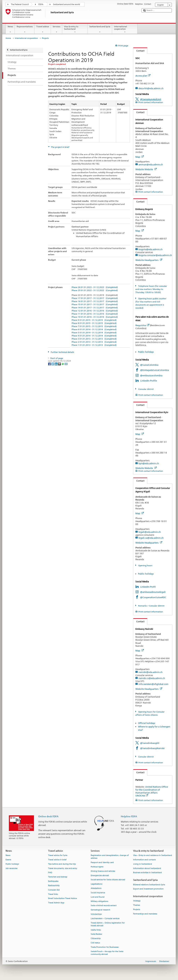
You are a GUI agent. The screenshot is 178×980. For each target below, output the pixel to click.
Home (8, 38)
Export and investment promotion (148, 889)
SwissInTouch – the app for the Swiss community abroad (107, 953)
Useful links (96, 930)
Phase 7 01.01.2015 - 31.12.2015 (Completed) (94, 326)
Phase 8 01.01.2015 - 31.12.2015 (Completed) (94, 323)
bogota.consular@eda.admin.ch (155, 255)
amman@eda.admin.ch (151, 164)
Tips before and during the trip (62, 864)
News (10, 29)
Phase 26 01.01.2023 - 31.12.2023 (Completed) (95, 287)
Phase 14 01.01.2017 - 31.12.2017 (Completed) (95, 307)
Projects (137, 909)
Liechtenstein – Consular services (105, 919)
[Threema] (60, 364)
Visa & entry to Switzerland (75, 29)
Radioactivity (54, 886)
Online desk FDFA (48, 816)
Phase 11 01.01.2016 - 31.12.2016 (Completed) (95, 314)
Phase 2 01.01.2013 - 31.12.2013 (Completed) (94, 342)
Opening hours (145, 565)
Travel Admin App (56, 903)
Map (140, 157)
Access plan (143, 76)
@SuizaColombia (149, 365)
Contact (139, 51)
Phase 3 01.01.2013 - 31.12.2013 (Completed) (94, 339)
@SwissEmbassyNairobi (152, 748)
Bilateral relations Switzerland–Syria (149, 885)
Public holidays (146, 352)
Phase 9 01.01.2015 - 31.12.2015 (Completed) (94, 320)
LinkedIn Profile (149, 381)
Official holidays (147, 723)
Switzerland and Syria (100, 29)
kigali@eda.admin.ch (150, 532)
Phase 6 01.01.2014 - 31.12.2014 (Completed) (94, 329)
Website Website (146, 169)
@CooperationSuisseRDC (153, 597)
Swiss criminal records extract (104, 906)
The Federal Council (20, 4)
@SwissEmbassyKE (150, 743)
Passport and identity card (102, 863)
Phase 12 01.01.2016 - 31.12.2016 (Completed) (95, 311)
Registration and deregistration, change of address (110, 857)
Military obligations (99, 901)
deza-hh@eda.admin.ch (151, 88)
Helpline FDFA (129, 816)
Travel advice (43, 29)
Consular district (146, 389)
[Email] (66, 364)
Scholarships (96, 914)
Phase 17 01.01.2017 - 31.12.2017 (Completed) (95, 298)
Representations (25, 29)
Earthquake (53, 881)
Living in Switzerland (143, 864)
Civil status (95, 943)
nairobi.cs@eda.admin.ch (152, 678)
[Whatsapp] (63, 364)
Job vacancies (11, 868)
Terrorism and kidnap (58, 877)
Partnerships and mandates (145, 914)
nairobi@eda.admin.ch (151, 672)
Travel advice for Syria (58, 856)
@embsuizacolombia (151, 375)
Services (57, 29)
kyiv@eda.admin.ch (149, 463)
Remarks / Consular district (151, 606)
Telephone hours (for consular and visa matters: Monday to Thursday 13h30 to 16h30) (151, 289)
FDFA (41, 4)
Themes (137, 905)
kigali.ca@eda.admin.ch (151, 538)
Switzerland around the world (66, 4)
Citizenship (96, 939)
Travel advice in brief (57, 860)
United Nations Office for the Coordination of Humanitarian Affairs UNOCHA (152, 791)
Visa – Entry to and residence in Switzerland (153, 856)
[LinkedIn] (56, 364)
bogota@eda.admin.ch (151, 249)
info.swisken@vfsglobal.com (153, 684)
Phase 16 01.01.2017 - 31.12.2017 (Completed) (95, 301)
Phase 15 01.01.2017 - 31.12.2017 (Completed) (95, 304)
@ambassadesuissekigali (153, 592)
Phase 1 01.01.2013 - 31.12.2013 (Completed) (94, 345)
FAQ (50, 873)
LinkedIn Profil (148, 587)
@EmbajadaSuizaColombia (154, 370)
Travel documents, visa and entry (63, 868)
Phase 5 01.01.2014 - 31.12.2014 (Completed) (94, 332)
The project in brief (60, 147)
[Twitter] (53, 364)
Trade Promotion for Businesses (105, 947)
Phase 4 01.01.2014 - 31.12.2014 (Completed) (94, 336)
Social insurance (98, 893)
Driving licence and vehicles (103, 871)
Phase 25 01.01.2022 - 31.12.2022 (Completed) (95, 290)
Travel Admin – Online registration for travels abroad (108, 924)
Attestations (96, 888)
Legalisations (96, 884)
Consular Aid (54, 890)
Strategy (137, 901)
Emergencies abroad (100, 875)
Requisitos (142, 325)
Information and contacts (144, 860)
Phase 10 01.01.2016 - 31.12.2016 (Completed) (95, 317)
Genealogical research (100, 910)
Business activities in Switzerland (147, 873)
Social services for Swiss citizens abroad (108, 880)
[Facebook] (50, 364)
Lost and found (98, 897)
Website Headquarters (149, 260)
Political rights (97, 867)
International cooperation (125, 29)
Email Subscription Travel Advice (62, 899)
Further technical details (62, 352)
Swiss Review (96, 934)
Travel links (53, 894)
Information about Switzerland (147, 868)
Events (8, 860)
